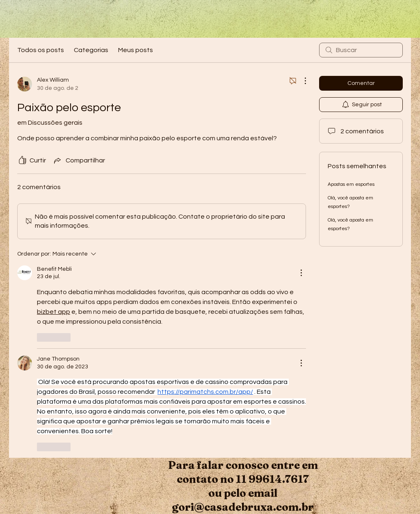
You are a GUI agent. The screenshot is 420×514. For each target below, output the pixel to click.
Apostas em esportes (351, 184)
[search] (361, 50)
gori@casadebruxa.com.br (243, 507)
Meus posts (136, 50)
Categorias (91, 50)
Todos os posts (41, 50)
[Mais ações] (301, 81)
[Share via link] (79, 160)
